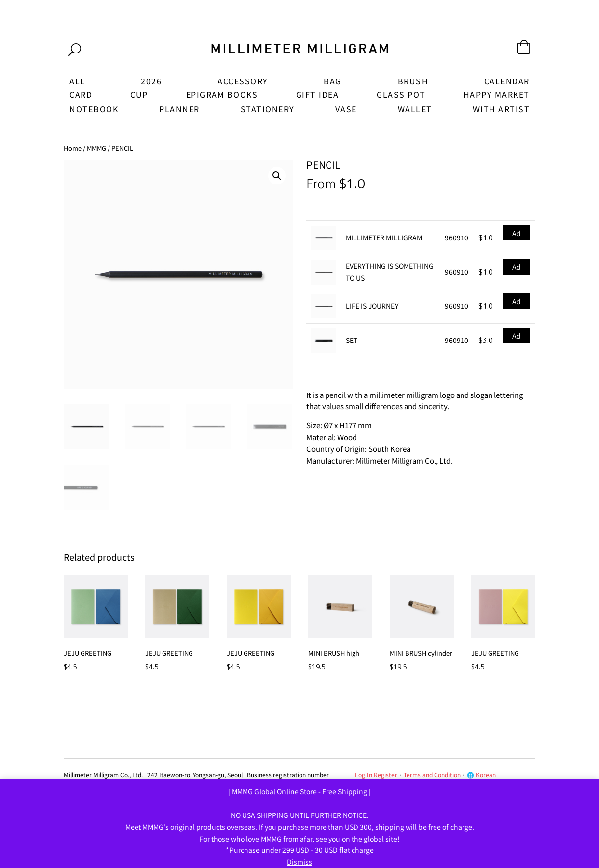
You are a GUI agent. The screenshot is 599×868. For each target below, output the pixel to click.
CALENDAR (507, 81)
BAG (333, 81)
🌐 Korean (481, 775)
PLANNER (179, 109)
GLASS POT (401, 94)
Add (517, 235)
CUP (139, 94)
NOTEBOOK (94, 109)
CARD (81, 94)
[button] (277, 176)
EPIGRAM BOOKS (222, 94)
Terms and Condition (432, 775)
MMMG (96, 148)
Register (385, 775)
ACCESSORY (243, 81)
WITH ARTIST (502, 109)
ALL (77, 81)
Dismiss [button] (299, 862)
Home (73, 148)
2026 (151, 81)
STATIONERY (268, 109)
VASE (346, 109)
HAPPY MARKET (497, 94)
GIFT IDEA (318, 94)
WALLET (415, 109)
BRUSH (413, 81)
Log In (364, 775)
